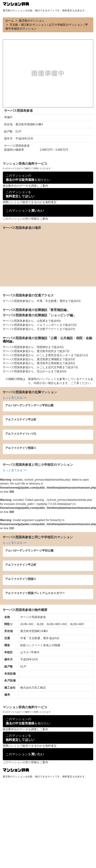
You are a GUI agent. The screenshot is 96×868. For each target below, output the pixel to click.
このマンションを (20, 194)
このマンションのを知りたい (28, 178)
